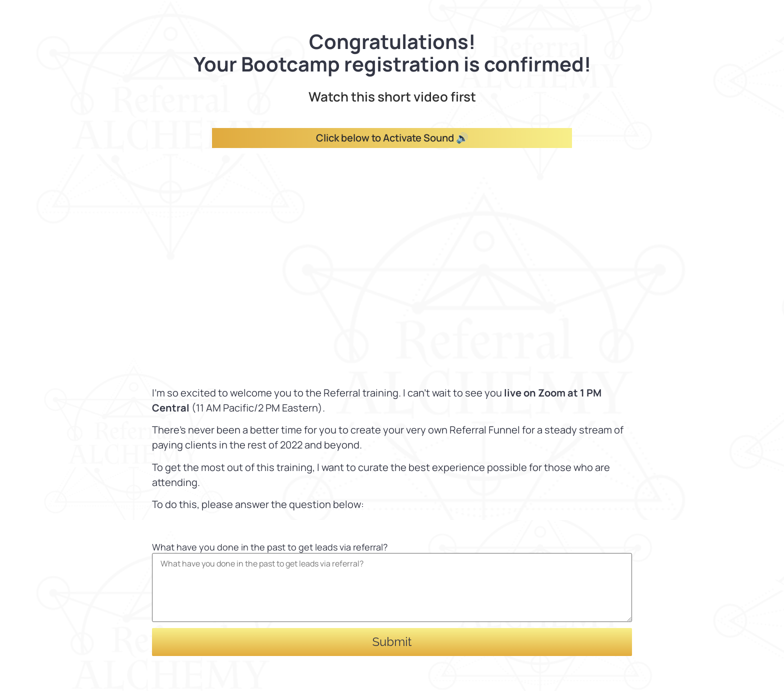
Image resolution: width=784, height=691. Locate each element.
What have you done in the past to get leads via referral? (270, 547)
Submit (392, 642)
